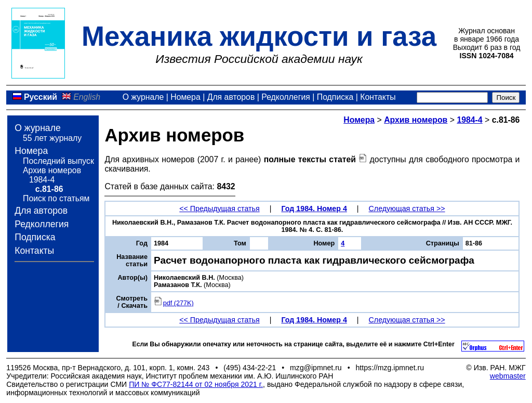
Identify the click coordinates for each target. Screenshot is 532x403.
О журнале (143, 97)
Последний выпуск (58, 161)
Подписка (335, 97)
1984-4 (42, 180)
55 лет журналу (52, 138)
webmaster (508, 376)
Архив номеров (52, 170)
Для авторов (231, 97)
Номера (185, 97)
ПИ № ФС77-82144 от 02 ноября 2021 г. (196, 384)
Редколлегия (286, 97)
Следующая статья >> (407, 209)
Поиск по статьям (56, 198)
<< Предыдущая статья (219, 209)
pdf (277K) (174, 303)
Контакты (378, 97)
